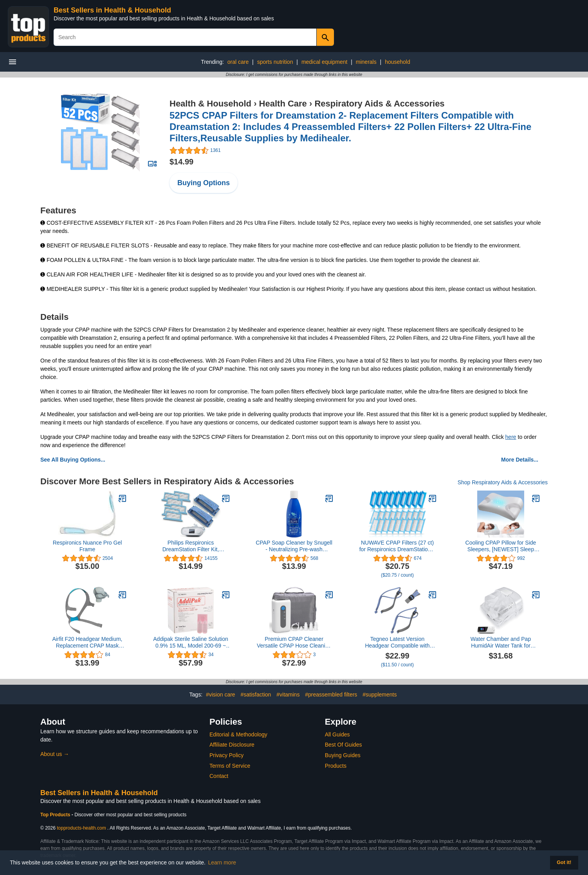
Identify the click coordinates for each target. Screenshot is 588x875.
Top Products (56, 815)
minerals (366, 62)
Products (336, 766)
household (398, 62)
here (511, 437)
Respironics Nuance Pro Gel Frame (87, 546)
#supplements (380, 695)
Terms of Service (230, 766)
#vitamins (288, 695)
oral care (238, 62)
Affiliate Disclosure (232, 745)
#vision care (221, 695)
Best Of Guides (344, 745)
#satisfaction (256, 695)
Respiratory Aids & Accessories (379, 104)
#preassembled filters (331, 695)
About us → (55, 754)
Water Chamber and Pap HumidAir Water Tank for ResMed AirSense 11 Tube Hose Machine (501, 642)
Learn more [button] (222, 862)
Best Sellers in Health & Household (112, 10)
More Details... (520, 460)
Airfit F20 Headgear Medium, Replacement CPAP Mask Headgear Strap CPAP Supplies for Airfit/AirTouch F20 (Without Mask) (87, 642)
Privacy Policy (226, 755)
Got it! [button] (564, 862)
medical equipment (325, 62)
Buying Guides (343, 755)
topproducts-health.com (81, 828)
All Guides (337, 734)
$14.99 (181, 162)
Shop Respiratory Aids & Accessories (503, 482)
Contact (219, 776)
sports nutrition (275, 62)
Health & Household (210, 104)
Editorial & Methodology (238, 734)
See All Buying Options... (73, 460)
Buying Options (204, 183)
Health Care (283, 104)
